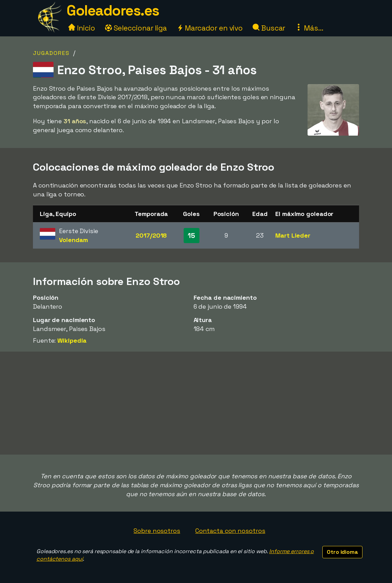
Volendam (73, 240)
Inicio (82, 28)
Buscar (269, 28)
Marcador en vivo (210, 28)
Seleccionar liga (136, 28)
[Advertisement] (196, 403)
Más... (309, 28)
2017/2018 (151, 235)
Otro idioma (342, 552)
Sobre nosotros (157, 531)
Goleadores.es (113, 10)
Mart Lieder (293, 235)
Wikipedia (72, 340)
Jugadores (51, 53)
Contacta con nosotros (230, 531)
